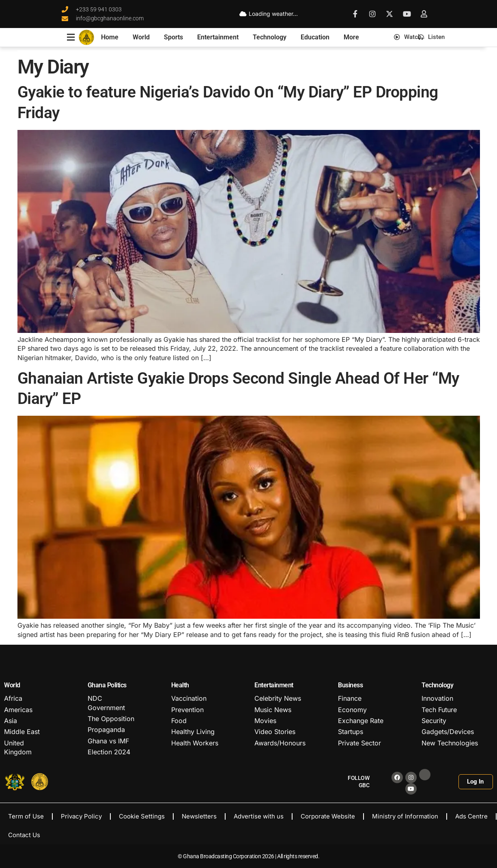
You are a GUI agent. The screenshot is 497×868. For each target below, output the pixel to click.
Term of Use (26, 816)
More (351, 37)
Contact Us (24, 835)
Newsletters (199, 816)
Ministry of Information (405, 816)
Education (315, 37)
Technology (270, 37)
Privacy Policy (81, 816)
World (141, 37)
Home (110, 37)
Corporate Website (328, 816)
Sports (173, 37)
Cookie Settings (142, 816)
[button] (374, 37)
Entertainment (218, 37)
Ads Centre (471, 816)
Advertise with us (259, 816)
